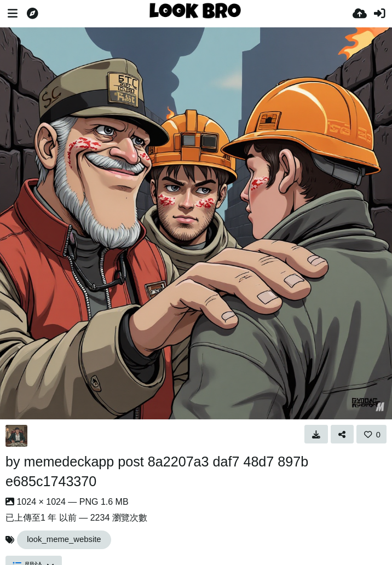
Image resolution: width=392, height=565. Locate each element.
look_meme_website (64, 539)
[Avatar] (16, 436)
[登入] (379, 14)
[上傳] (360, 14)
